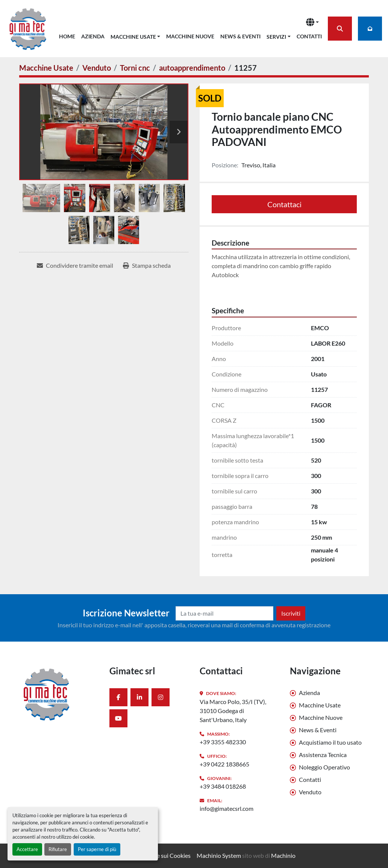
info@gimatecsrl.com (227, 808)
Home (67, 36)
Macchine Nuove (190, 36)
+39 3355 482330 (223, 742)
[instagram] (161, 697)
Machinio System (219, 855)
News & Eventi (240, 36)
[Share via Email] (75, 266)
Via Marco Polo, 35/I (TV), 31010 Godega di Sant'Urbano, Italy (233, 711)
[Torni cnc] (135, 68)
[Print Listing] (147, 266)
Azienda (93, 36)
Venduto (310, 792)
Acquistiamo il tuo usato (330, 742)
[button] (136, 35)
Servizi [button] (276, 37)
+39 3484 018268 (223, 786)
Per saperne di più (97, 849)
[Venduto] (97, 68)
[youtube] (118, 718)
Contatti (309, 36)
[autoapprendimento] (192, 68)
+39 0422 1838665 (224, 764)
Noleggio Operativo (324, 767)
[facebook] (118, 697)
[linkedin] (139, 697)
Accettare (27, 849)
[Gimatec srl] (59, 694)
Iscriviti (291, 613)
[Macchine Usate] (46, 68)
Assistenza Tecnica (323, 755)
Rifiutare (58, 849)
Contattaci (284, 204)
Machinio (283, 855)
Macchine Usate (133, 37)
